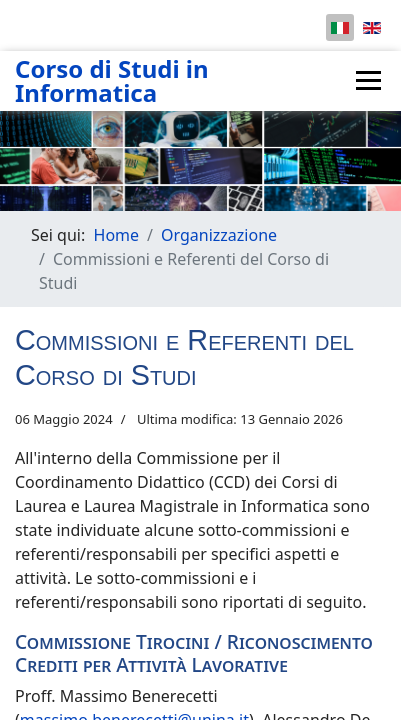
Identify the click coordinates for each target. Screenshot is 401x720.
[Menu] (368, 80)
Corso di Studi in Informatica (112, 81)
